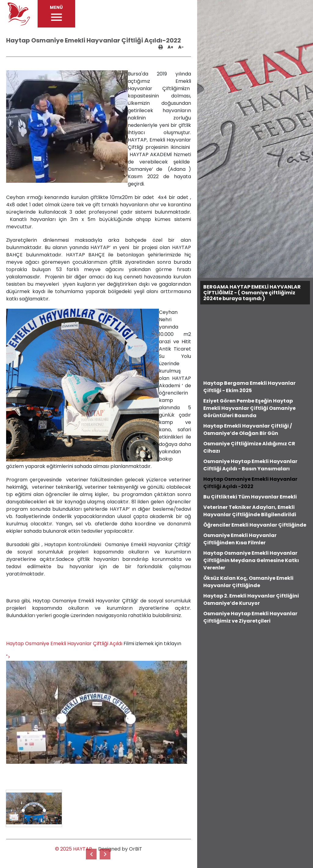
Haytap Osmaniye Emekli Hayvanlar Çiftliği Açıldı (64, 644)
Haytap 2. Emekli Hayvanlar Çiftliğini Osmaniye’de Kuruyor (251, 600)
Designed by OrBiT (120, 849)
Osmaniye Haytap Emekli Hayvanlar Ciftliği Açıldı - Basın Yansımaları (250, 465)
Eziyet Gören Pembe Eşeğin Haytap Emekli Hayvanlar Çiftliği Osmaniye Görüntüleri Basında (249, 408)
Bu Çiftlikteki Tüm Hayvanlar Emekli (250, 497)
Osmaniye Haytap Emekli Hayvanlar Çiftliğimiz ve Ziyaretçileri (250, 617)
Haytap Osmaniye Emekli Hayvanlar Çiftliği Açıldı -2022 (250, 483)
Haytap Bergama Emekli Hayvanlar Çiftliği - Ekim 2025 (249, 387)
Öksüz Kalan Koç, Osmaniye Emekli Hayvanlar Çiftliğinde (248, 582)
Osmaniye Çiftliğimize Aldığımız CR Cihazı (249, 447)
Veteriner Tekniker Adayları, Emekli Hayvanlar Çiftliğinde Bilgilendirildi (250, 511)
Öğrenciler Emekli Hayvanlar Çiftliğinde (255, 525)
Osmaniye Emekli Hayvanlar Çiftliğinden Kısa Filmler (240, 539)
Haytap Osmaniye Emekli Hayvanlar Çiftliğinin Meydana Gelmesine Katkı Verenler (251, 560)
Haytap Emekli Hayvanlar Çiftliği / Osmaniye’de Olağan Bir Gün (248, 430)
